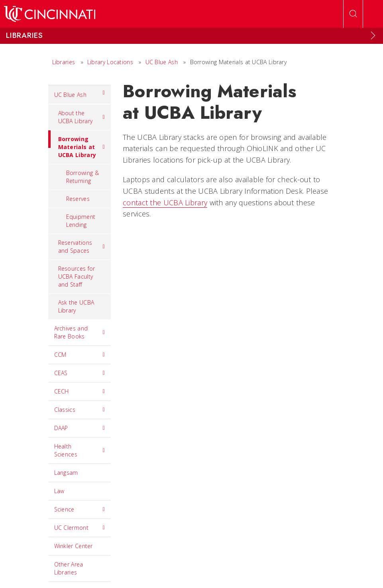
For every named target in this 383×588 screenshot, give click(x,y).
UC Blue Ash (162, 62)
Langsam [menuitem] (66, 473)
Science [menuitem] (80, 509)
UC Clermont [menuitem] (80, 528)
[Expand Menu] (373, 35)
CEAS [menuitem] (80, 373)
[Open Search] (353, 14)
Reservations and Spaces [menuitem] (82, 247)
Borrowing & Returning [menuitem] (82, 177)
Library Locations (110, 62)
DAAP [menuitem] (80, 428)
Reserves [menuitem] (78, 199)
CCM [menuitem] (80, 355)
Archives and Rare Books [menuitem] (80, 332)
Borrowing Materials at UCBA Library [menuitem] (77, 145)
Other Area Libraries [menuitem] (69, 568)
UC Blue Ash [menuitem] (80, 93)
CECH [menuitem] (80, 391)
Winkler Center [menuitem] (74, 546)
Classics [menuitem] (80, 410)
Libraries (64, 62)
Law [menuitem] (59, 491)
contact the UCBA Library (165, 203)
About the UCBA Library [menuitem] (82, 117)
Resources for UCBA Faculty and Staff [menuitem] (77, 276)
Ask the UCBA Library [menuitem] (76, 306)
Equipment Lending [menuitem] (81, 221)
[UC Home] (50, 14)
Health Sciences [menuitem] (80, 450)
